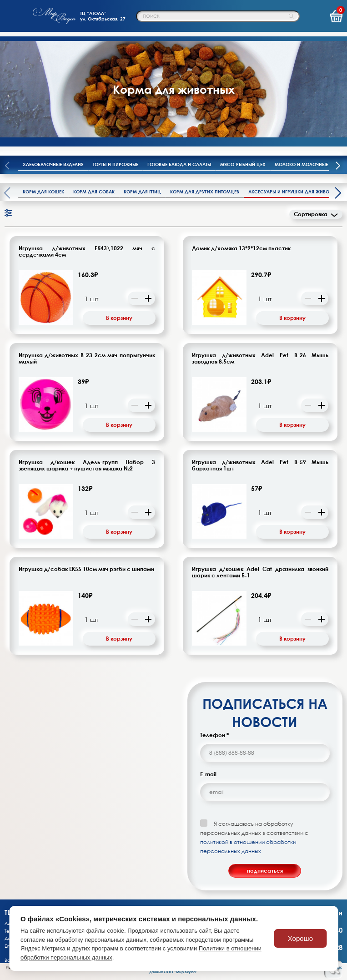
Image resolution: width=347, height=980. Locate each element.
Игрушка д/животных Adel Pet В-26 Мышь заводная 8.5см (260, 359)
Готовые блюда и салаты (179, 164)
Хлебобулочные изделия (53, 164)
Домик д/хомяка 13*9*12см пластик (241, 248)
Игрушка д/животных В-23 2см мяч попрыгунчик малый (87, 359)
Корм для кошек (43, 192)
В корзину (119, 318)
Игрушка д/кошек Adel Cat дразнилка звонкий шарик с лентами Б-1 (260, 572)
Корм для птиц (142, 192)
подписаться (265, 871)
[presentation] (338, 167)
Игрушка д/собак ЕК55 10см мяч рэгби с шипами (86, 569)
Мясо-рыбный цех (243, 164)
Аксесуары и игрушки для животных (295, 192)
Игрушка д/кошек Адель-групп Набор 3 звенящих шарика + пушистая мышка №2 (87, 465)
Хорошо (300, 938)
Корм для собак (94, 192)
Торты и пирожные (116, 164)
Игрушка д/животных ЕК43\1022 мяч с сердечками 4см (87, 252)
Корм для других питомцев (205, 192)
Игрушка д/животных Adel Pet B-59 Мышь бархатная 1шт (260, 465)
